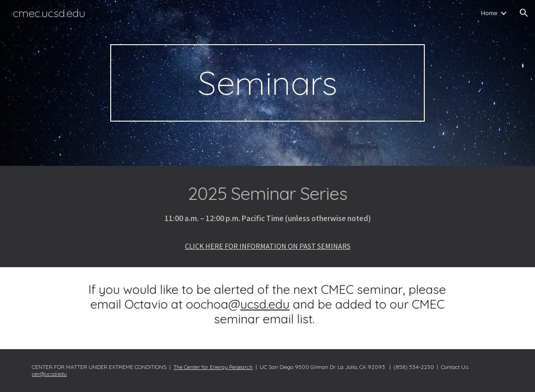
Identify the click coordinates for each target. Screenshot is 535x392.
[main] (268, 83)
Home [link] (489, 13)
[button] (524, 13)
